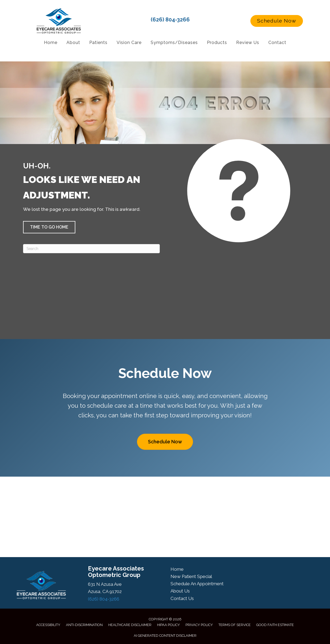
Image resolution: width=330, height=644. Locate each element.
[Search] (91, 249)
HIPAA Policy (168, 625)
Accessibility (48, 625)
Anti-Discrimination (84, 625)
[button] (277, 21)
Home (177, 569)
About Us (180, 591)
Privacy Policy (199, 625)
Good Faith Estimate (275, 625)
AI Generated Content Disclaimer (165, 636)
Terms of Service (235, 625)
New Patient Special (191, 576)
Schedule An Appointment (197, 584)
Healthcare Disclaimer (130, 625)
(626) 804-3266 (170, 20)
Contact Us (182, 598)
